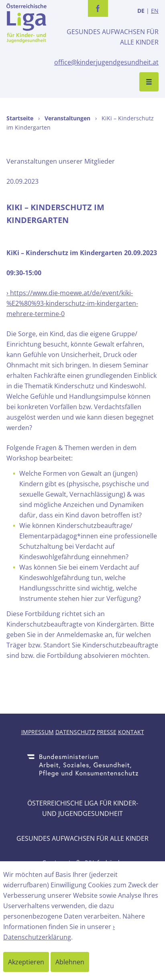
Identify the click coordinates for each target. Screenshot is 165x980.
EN (155, 11)
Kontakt (131, 732)
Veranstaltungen (67, 118)
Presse (107, 732)
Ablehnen (70, 962)
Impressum (38, 732)
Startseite (20, 118)
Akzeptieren (26, 962)
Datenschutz (75, 732)
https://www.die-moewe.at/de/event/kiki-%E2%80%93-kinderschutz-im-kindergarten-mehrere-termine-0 (72, 303)
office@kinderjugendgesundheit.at (106, 62)
